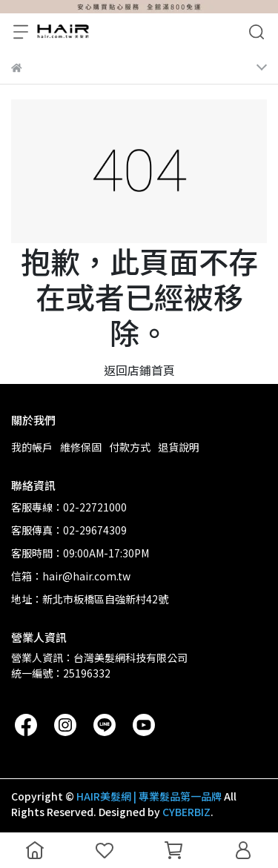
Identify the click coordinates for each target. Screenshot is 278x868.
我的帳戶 (32, 447)
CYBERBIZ (186, 812)
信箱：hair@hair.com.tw (71, 576)
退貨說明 (179, 447)
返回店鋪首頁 (139, 370)
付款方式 (130, 447)
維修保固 (81, 447)
